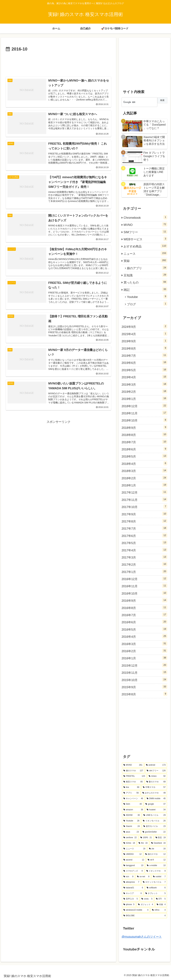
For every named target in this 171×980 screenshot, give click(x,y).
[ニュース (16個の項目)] (134, 849)
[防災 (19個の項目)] (161, 838)
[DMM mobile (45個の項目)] (156, 799)
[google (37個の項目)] (155, 804)
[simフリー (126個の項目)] (156, 771)
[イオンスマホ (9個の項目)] (156, 871)
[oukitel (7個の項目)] (159, 877)
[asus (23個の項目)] (131, 832)
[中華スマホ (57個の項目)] (154, 787)
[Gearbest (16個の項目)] (158, 843)
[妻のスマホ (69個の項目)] (156, 782)
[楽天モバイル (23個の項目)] (154, 826)
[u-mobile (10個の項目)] (156, 866)
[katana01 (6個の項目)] (133, 888)
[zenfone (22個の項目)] (130, 838)
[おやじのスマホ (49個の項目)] (154, 793)
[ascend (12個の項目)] (134, 860)
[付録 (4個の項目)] (161, 905)
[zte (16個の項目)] (157, 849)
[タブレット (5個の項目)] (156, 893)
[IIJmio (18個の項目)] (129, 843)
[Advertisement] (59, 63)
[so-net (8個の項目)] (143, 877)
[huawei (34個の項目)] (156, 810)
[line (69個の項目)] (131, 787)
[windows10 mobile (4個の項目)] (136, 910)
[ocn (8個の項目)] (128, 877)
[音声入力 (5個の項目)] (131, 899)
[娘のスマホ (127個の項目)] (133, 771)
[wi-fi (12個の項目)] (157, 860)
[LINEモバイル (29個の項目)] (154, 815)
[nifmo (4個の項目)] (159, 910)
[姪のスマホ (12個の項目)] (155, 854)
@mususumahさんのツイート (142, 937)
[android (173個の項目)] (156, 765)
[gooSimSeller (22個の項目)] (154, 832)
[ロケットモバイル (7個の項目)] (154, 882)
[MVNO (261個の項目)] (133, 765)
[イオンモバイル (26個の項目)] (154, 821)
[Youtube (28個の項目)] (131, 821)
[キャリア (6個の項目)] (133, 893)
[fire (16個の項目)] (143, 843)
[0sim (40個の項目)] (133, 804)
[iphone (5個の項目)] (129, 905)
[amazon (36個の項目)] (133, 810)
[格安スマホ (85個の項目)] (133, 782)
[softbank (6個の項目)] (156, 888)
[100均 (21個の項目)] (146, 838)
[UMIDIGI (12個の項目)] (132, 854)
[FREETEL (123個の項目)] (134, 776)
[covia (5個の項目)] (147, 899)
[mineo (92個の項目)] (157, 776)
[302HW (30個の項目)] (132, 815)
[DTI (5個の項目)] (161, 899)
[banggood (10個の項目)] (133, 866)
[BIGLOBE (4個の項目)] (145, 916)
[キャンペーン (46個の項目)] (133, 799)
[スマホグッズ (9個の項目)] (133, 871)
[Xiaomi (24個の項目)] (132, 826)
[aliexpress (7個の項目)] (131, 882)
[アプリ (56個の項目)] (131, 793)
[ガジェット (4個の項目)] (146, 905)
